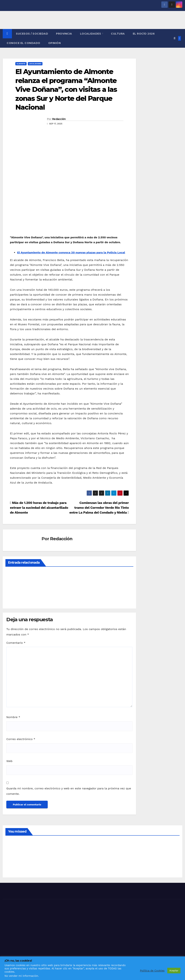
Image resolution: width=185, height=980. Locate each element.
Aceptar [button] (174, 971)
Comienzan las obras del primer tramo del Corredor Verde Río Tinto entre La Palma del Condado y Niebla (99, 508)
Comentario (16, 643)
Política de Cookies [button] (152, 971)
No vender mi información (21, 976)
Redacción (59, 119)
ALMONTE (21, 64)
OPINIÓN (55, 43)
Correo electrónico (21, 739)
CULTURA (118, 34)
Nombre (13, 717)
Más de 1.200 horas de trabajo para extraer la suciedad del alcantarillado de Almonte (39, 508)
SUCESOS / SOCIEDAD (32, 34)
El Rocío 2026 (144, 34)
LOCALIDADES (91, 34)
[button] (174, 38)
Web (9, 761)
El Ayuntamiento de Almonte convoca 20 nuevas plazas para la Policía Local (71, 252)
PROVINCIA (64, 34)
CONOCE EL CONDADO (23, 43)
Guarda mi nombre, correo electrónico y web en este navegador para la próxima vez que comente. (69, 791)
